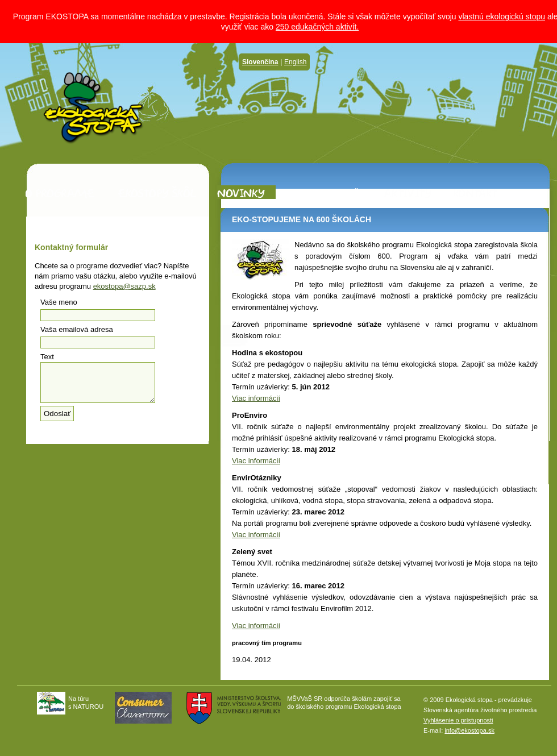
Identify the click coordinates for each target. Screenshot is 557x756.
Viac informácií (256, 398)
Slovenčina (260, 62)
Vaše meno (59, 302)
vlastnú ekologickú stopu (502, 16)
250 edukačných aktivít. (317, 27)
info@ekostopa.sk (469, 730)
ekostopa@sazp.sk (124, 286)
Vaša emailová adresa (77, 329)
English (295, 62)
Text (47, 357)
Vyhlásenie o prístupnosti (458, 720)
